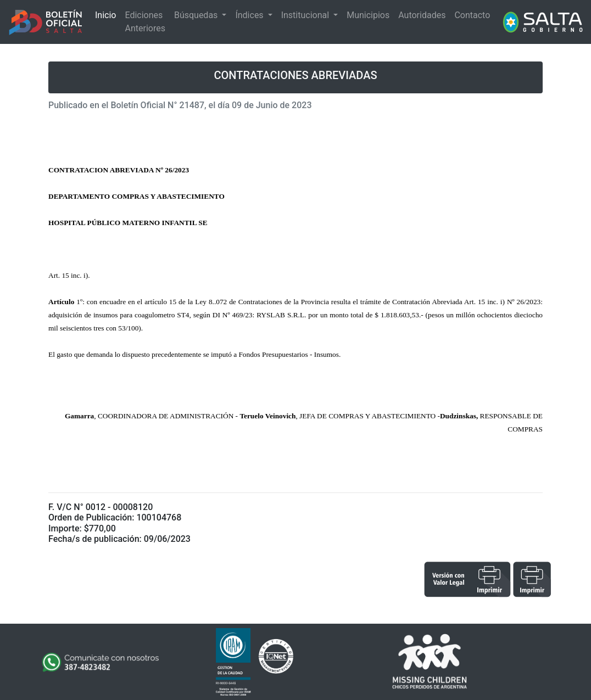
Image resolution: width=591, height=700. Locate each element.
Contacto (472, 15)
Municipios (368, 15)
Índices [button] (250, 15)
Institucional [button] (306, 15)
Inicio (105, 15)
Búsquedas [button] (197, 15)
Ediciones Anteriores (145, 22)
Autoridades (422, 15)
